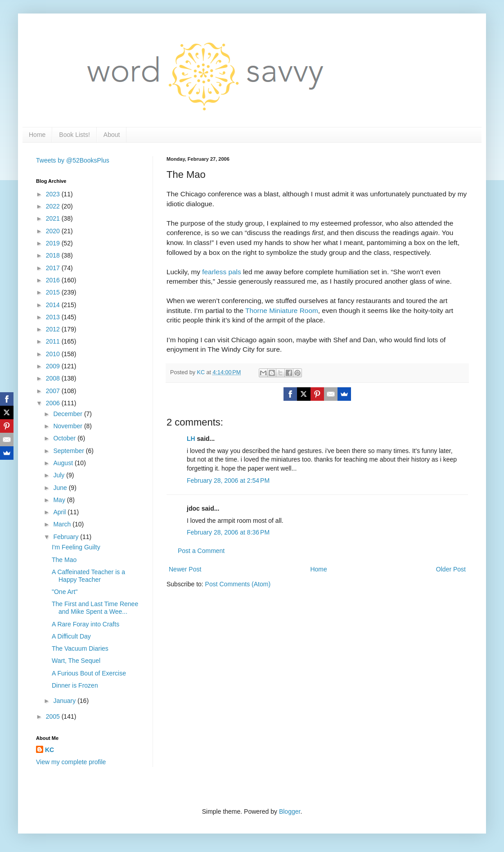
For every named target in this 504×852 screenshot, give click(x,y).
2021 (54, 218)
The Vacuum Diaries (80, 648)
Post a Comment (201, 551)
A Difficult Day (71, 636)
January (65, 701)
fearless (214, 272)
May (60, 500)
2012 (54, 329)
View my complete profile (71, 762)
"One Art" (65, 592)
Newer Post (185, 569)
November (68, 426)
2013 (54, 317)
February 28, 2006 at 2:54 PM (228, 480)
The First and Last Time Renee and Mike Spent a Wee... (95, 608)
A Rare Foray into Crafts (85, 624)
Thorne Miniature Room (282, 310)
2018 (54, 255)
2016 (54, 280)
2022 (54, 206)
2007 (54, 391)
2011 (54, 341)
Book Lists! (74, 135)
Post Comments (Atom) (238, 584)
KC (49, 750)
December (68, 414)
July (60, 475)
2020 (54, 231)
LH (191, 439)
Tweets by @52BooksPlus (73, 160)
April (60, 512)
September (69, 451)
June (61, 488)
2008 (54, 378)
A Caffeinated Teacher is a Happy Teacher (88, 576)
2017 (54, 268)
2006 (54, 403)
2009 (54, 366)
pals (234, 272)
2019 (54, 243)
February (67, 537)
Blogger (290, 811)
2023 (54, 194)
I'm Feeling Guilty (76, 547)
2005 (54, 716)
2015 (54, 292)
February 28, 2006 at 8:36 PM (228, 532)
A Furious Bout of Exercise (89, 673)
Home (37, 135)
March (63, 524)
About (112, 135)
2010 (54, 354)
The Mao (64, 560)
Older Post (451, 569)
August (64, 463)
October (65, 438)
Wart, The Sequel (76, 661)
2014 (54, 305)
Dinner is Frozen (75, 685)
